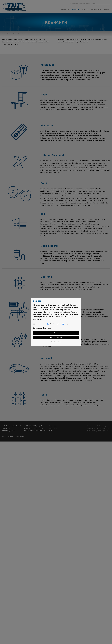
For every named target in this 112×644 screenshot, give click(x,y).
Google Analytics (55, 324)
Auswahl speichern (56, 337)
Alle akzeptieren (56, 333)
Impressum (47, 328)
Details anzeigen (56, 342)
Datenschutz (38, 328)
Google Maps (68, 324)
